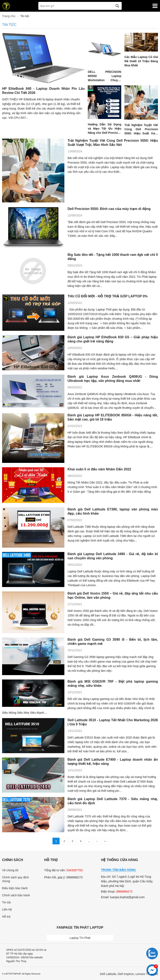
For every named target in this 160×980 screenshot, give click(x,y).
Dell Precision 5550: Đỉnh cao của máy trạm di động (109, 209)
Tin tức (7, 902)
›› (105, 841)
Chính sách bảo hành (16, 895)
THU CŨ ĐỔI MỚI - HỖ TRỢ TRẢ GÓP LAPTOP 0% (107, 296)
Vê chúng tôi (10, 870)
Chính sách (12, 860)
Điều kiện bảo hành (15, 888)
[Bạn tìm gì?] (80, 6)
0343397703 (75, 870)
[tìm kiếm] (117, 6)
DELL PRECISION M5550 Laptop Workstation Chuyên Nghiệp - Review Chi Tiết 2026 (104, 80)
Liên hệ (7, 909)
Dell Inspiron (126, 974)
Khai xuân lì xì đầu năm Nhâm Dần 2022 (99, 469)
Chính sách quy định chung (15, 879)
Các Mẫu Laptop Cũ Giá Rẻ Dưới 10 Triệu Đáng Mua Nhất (141, 61)
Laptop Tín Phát (80, 938)
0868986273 (124, 892)
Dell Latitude (108, 974)
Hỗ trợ (6, 917)
